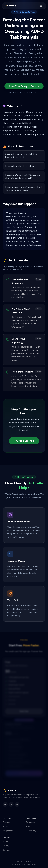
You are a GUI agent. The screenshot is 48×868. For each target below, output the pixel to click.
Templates (30, 822)
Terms (6, 841)
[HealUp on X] (11, 804)
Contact (7, 850)
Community (31, 831)
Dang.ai (29, 861)
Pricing (6, 826)
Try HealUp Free (24, 441)
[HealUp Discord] (17, 804)
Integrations (8, 831)
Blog (28, 826)
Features (7, 822)
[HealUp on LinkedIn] (5, 804)
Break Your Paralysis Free (24, 86)
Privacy (6, 846)
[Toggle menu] (41, 6)
